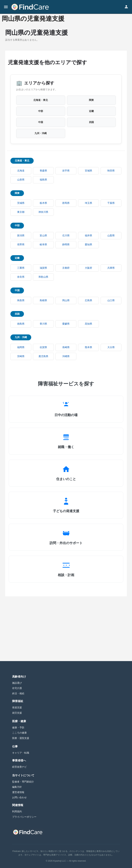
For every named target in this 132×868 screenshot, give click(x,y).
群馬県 (66, 203)
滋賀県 (43, 268)
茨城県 (21, 203)
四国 (91, 122)
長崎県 (66, 347)
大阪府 (88, 268)
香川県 (43, 324)
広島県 (88, 300)
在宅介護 (17, 688)
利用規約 (17, 811)
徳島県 (21, 324)
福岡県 (21, 347)
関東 (91, 100)
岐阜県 (43, 245)
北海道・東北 (41, 100)
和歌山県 (43, 277)
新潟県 (21, 236)
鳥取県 (21, 300)
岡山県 (66, 300)
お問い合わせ (19, 797)
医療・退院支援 (21, 738)
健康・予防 (18, 728)
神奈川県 (43, 212)
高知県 (88, 324)
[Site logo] (31, 7)
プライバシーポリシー (24, 817)
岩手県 (66, 171)
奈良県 (21, 277)
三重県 (21, 268)
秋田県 (111, 171)
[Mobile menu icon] (6, 7)
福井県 (88, 236)
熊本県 (88, 347)
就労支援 (17, 713)
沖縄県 (66, 356)
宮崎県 (21, 356)
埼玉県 (88, 203)
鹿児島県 (43, 356)
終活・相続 (18, 693)
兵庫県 (111, 268)
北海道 (21, 171)
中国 (41, 122)
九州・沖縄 (41, 133)
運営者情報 (18, 792)
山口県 (111, 300)
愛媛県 (66, 324)
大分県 (111, 347)
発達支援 (17, 707)
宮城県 (88, 171)
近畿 (91, 111)
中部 (41, 111)
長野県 (21, 245)
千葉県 (111, 203)
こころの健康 (19, 733)
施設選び (17, 683)
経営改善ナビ (19, 767)
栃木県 (43, 203)
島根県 (43, 300)
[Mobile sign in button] (126, 7)
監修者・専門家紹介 (23, 782)
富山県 (43, 236)
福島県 (43, 180)
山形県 (21, 180)
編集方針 (17, 787)
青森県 (43, 171)
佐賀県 (43, 347)
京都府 (66, 268)
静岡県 (66, 245)
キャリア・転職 (21, 753)
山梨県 (111, 236)
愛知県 (88, 245)
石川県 (66, 236)
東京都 (21, 212)
